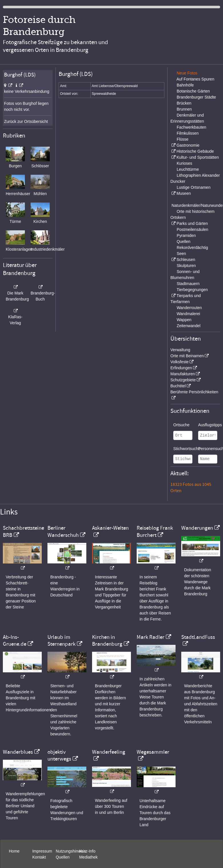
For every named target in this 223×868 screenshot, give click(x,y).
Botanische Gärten (193, 91)
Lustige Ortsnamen (194, 187)
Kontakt (39, 857)
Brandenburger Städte (196, 97)
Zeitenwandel (189, 326)
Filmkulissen (188, 133)
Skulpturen (186, 266)
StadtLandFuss (198, 637)
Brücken (184, 103)
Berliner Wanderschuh (63, 531)
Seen (181, 254)
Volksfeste (180, 362)
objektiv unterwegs (59, 755)
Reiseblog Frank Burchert (155, 531)
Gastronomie (188, 145)
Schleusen (186, 260)
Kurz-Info (87, 851)
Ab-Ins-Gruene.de (15, 641)
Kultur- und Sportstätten (198, 157)
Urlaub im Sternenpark (61, 641)
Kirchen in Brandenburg (107, 641)
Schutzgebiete (183, 380)
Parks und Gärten (192, 223)
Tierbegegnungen (192, 290)
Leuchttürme (188, 169)
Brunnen (184, 109)
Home (14, 851)
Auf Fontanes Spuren (195, 79)
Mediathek (88, 857)
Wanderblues (18, 752)
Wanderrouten (189, 308)
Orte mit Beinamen (187, 356)
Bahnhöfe (185, 85)
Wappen (184, 320)
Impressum (42, 851)
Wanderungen (197, 528)
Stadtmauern (188, 284)
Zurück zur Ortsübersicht (26, 121)
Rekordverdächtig (192, 248)
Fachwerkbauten (192, 127)
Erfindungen (181, 368)
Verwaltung (180, 350)
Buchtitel (178, 386)
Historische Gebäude (195, 151)
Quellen (184, 241)
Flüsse (183, 139)
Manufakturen (183, 374)
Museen (184, 193)
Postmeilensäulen (193, 229)
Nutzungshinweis (71, 851)
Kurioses (184, 163)
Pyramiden (186, 235)
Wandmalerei (188, 314)
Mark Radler (151, 637)
